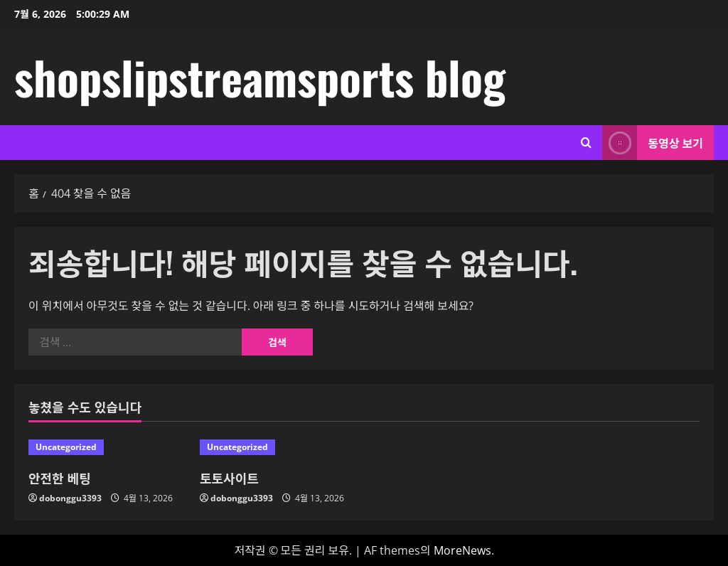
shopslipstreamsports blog (260, 77)
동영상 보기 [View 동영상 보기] (653, 143)
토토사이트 (229, 478)
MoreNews (462, 550)
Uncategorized (66, 447)
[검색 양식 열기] (586, 143)
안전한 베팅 (60, 478)
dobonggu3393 (70, 498)
